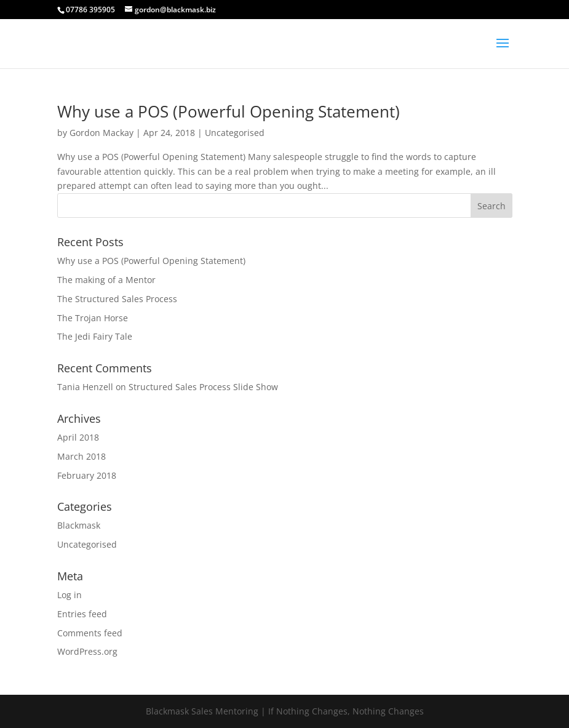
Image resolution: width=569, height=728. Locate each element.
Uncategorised (235, 133)
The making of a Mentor (106, 280)
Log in (70, 595)
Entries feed (82, 614)
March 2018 (82, 456)
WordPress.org (87, 651)
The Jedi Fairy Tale (95, 336)
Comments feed (90, 633)
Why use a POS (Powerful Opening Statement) (229, 111)
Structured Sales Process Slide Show (203, 387)
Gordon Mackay (101, 133)
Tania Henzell (85, 387)
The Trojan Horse (93, 318)
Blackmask (79, 525)
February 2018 (87, 475)
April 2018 (78, 437)
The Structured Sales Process (117, 299)
